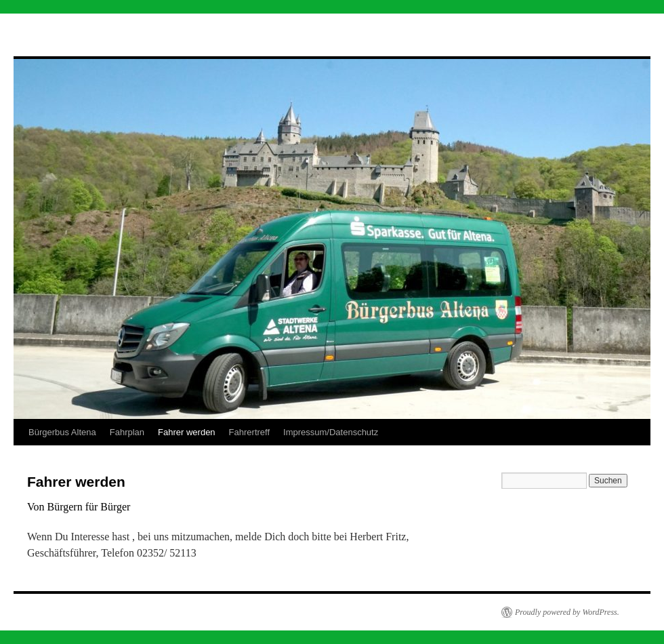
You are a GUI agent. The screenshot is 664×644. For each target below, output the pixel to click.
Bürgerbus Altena (62, 432)
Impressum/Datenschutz (331, 432)
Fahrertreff (249, 432)
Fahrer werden (187, 432)
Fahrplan (127, 432)
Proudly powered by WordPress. (567, 612)
